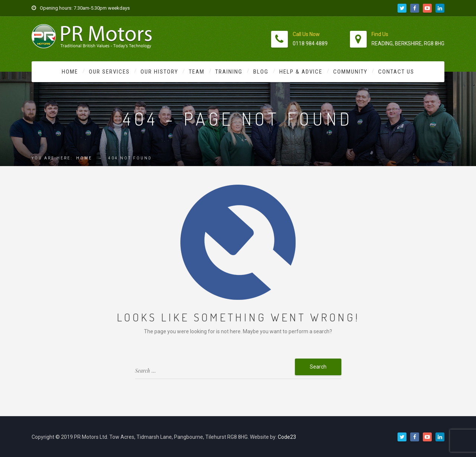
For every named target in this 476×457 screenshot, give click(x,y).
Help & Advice (301, 72)
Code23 (287, 437)
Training (229, 72)
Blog (261, 72)
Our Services (109, 72)
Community (350, 72)
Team (197, 72)
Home (70, 72)
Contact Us (396, 72)
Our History (159, 72)
